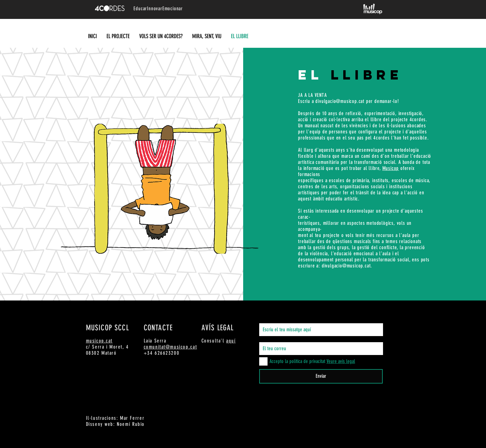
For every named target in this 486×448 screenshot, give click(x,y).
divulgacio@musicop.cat (340, 101)
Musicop (391, 168)
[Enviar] (321, 376)
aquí (231, 341)
